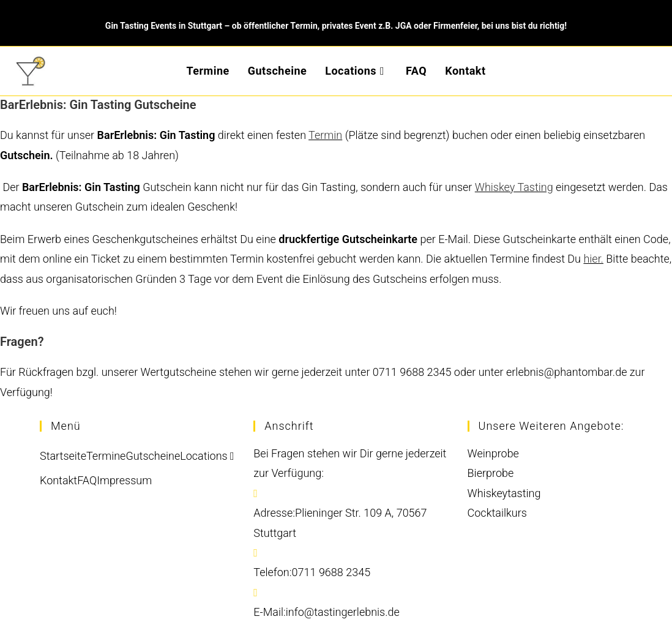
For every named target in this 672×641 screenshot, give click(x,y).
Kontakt (58, 480)
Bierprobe (491, 473)
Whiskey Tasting (514, 187)
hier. (593, 259)
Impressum (124, 480)
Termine (106, 456)
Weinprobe (493, 453)
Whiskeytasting (504, 493)
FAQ (87, 480)
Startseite (63, 456)
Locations (207, 456)
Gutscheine (153, 456)
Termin (325, 135)
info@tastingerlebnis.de (343, 612)
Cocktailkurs (497, 513)
